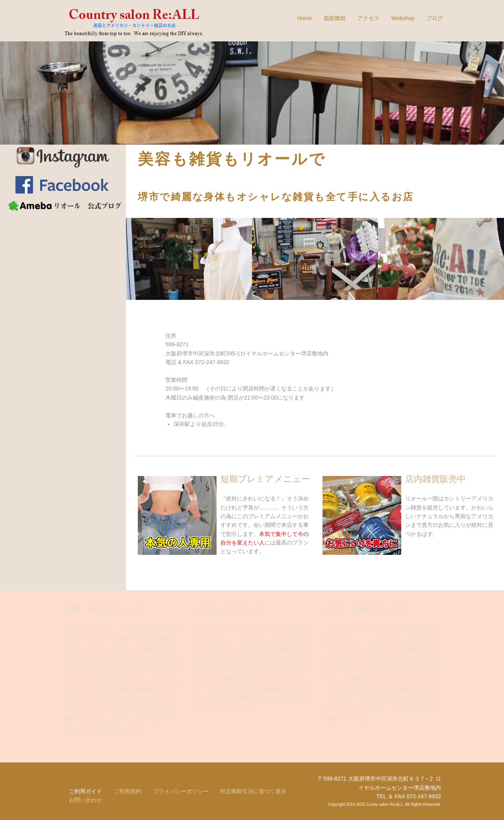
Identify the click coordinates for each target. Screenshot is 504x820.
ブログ (435, 18)
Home (305, 18)
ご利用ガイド (85, 791)
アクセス (369, 18)
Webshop (403, 18)
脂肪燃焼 (335, 18)
